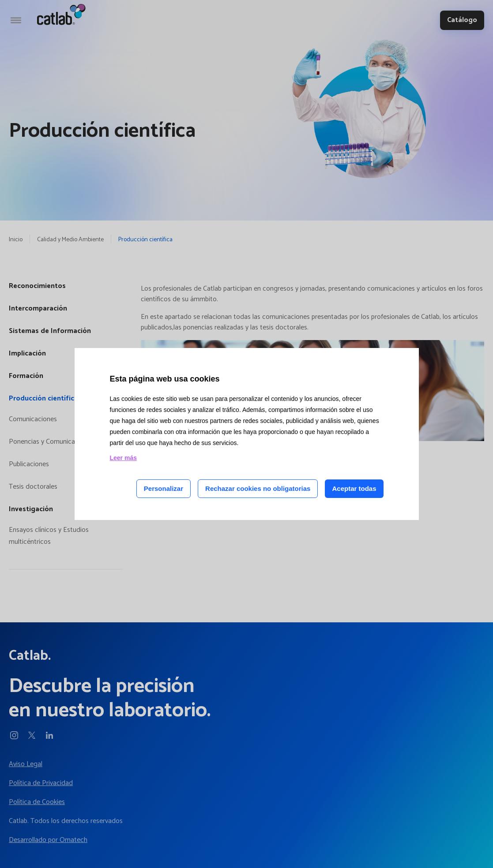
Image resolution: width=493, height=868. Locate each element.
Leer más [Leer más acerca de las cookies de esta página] (123, 458)
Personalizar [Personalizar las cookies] (164, 488)
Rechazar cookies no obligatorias (258, 488)
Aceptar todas (354, 488)
